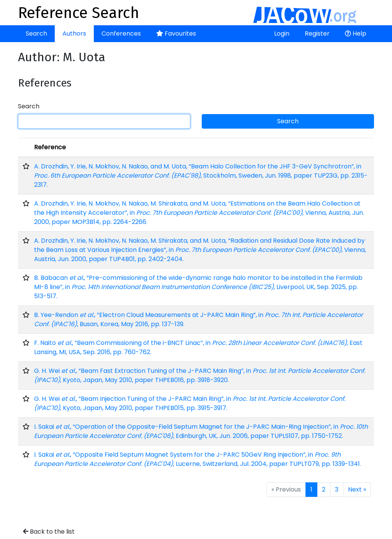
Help (356, 33)
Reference (50, 147)
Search (36, 33)
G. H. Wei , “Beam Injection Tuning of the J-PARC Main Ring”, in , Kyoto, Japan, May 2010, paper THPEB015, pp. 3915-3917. (190, 403)
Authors (74, 33)
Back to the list (49, 532)
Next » (357, 489)
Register (317, 33)
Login (282, 33)
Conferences (121, 33)
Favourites (176, 33)
